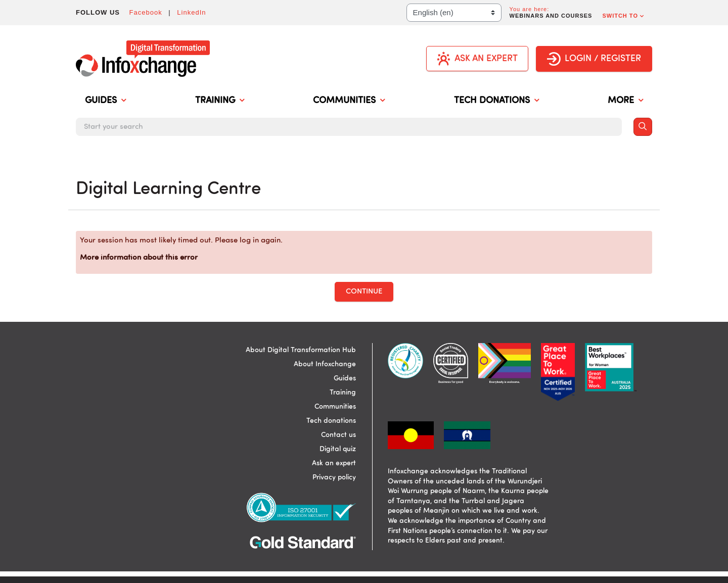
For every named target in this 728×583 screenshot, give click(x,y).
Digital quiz (338, 449)
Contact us (338, 435)
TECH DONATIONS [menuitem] (496, 101)
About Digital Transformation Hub (301, 350)
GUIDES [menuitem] (105, 101)
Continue (364, 292)
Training (343, 393)
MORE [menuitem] (625, 101)
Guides (345, 378)
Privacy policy (334, 477)
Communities (335, 407)
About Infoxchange (325, 364)
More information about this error (139, 258)
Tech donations (331, 421)
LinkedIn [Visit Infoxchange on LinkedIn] (191, 12)
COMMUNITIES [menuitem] (349, 101)
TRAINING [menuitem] (220, 101)
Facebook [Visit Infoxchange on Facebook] (146, 12)
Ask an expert (334, 463)
